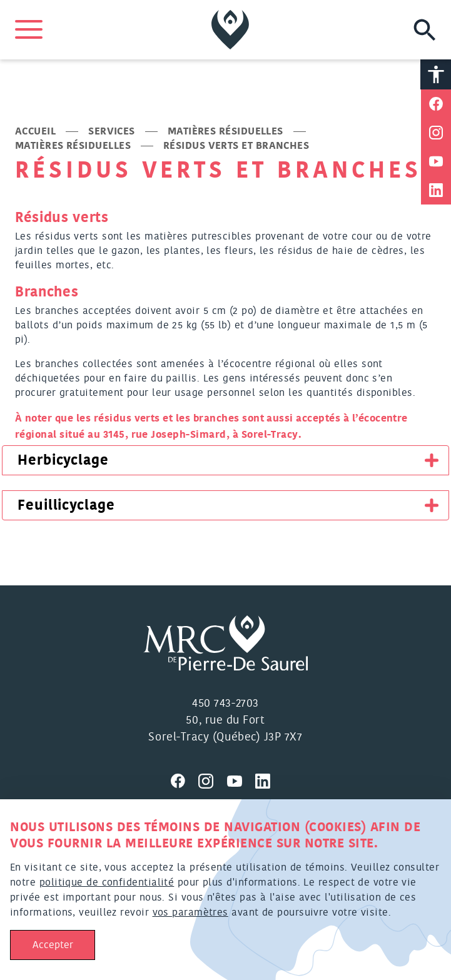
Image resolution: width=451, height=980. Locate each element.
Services (112, 131)
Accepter (53, 945)
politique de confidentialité (107, 882)
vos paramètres (190, 912)
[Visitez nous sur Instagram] (213, 779)
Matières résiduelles (226, 131)
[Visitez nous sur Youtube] (241, 779)
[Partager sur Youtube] (436, 161)
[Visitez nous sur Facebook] (185, 779)
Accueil (35, 131)
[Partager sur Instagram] (436, 133)
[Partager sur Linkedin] (436, 190)
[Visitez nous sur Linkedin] (268, 779)
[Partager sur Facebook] (436, 104)
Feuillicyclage (66, 505)
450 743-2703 (225, 704)
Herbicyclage (63, 460)
